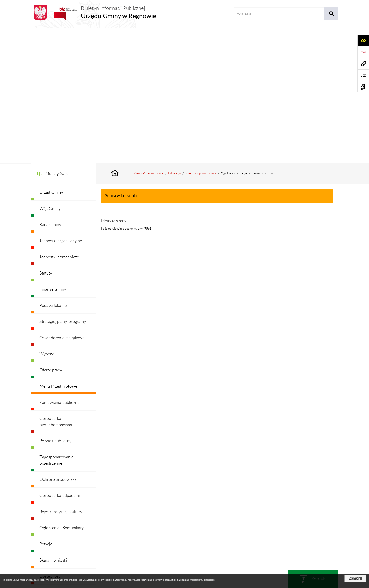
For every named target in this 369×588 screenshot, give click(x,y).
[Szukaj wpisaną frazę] (331, 14)
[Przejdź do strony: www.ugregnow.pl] (363, 63)
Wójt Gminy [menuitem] (50, 73)
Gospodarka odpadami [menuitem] (60, 360)
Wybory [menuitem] (47, 219)
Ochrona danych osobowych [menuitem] (65, 473)
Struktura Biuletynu (150, 527)
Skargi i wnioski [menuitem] (53, 425)
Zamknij (355, 578)
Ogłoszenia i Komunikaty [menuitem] (61, 393)
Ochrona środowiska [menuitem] (58, 344)
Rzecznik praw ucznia (201, 38)
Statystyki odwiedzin (308, 527)
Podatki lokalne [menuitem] (53, 170)
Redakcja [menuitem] (47, 457)
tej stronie (121, 580)
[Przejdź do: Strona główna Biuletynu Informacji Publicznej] (121, 38)
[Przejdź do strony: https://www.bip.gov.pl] (363, 52)
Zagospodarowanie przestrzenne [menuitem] (57, 325)
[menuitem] (63, 57)
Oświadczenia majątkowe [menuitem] (62, 202)
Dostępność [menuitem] (50, 441)
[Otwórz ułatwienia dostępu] (363, 40)
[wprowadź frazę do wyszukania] (279, 14)
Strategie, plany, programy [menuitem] (63, 186)
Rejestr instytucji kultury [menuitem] (61, 376)
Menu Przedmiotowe (148, 38)
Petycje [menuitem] (46, 409)
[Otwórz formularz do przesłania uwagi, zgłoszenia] (363, 75)
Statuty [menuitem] (46, 138)
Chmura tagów (184, 540)
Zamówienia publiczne (109, 527)
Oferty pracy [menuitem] (51, 235)
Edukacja (174, 38)
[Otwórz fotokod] (363, 87)
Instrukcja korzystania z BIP (217, 527)
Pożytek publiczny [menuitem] (55, 306)
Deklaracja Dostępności (265, 527)
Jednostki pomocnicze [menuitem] (59, 122)
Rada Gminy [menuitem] (50, 89)
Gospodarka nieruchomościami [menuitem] (56, 286)
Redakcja (181, 527)
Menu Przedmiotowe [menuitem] (58, 251)
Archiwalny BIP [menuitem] (53, 489)
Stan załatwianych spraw (64, 527)
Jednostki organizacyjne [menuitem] (61, 105)
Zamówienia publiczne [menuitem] (59, 267)
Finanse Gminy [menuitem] (53, 154)
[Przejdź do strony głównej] (94, 13)
